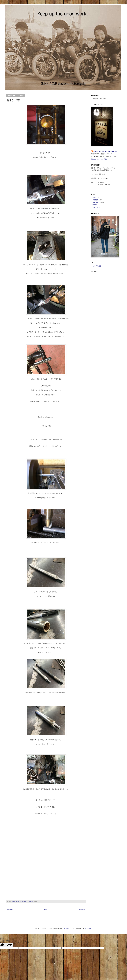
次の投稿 (10, 910)
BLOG (94, 198)
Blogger (88, 929)
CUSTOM (95, 200)
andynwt (67, 929)
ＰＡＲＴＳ (96, 207)
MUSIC (95, 205)
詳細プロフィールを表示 (99, 159)
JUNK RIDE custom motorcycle (105, 151)
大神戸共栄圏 (97, 266)
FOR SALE (96, 203)
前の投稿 (82, 910)
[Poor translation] (9, 945)
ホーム (46, 910)
